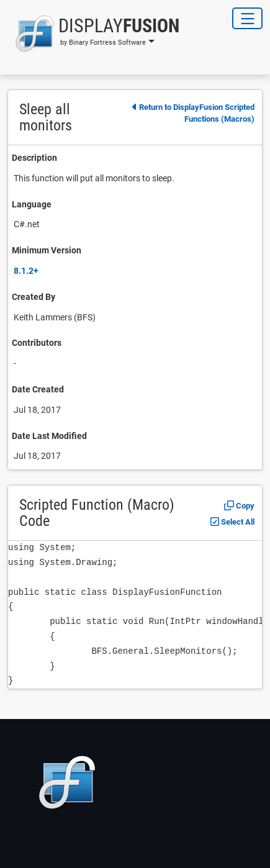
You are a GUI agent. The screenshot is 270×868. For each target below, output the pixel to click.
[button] (93, 34)
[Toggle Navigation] (247, 18)
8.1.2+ (26, 271)
